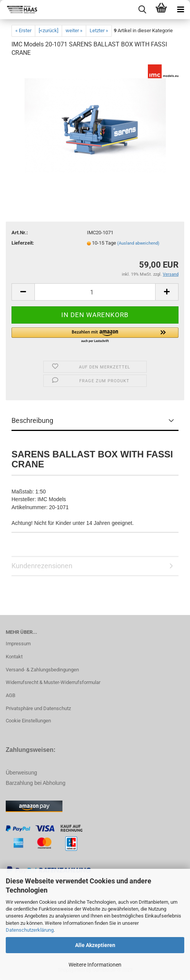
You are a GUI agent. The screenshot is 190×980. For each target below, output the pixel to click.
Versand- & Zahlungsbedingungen (42, 670)
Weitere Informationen (95, 965)
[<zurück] (48, 30)
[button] (95, 335)
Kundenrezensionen (42, 566)
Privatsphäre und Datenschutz (38, 708)
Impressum (18, 644)
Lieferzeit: (23, 243)
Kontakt (14, 657)
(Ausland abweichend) (138, 243)
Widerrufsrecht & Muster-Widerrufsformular (53, 682)
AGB (11, 695)
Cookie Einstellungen (28, 721)
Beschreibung (32, 420)
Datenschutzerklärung (30, 930)
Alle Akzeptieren (95, 945)
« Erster (23, 30)
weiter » (74, 30)
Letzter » (99, 30)
